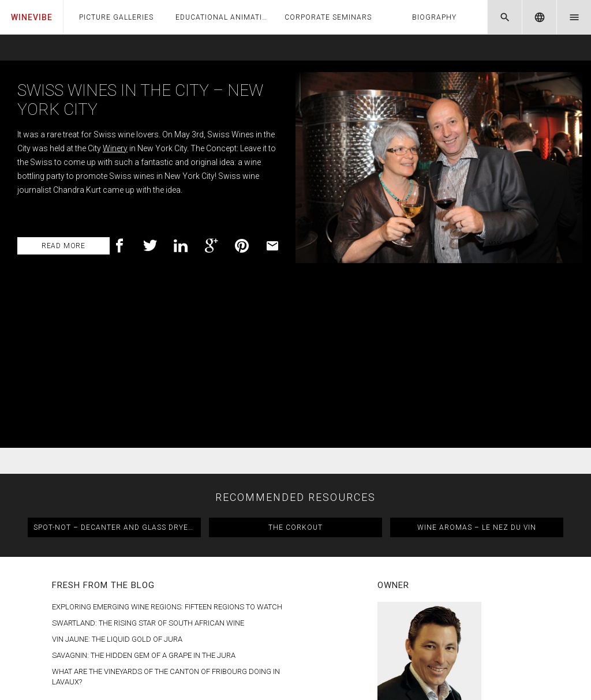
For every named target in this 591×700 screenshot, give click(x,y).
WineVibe (32, 17)
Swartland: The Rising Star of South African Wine (148, 467)
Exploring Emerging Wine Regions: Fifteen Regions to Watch (167, 450)
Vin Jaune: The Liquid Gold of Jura (117, 483)
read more (63, 246)
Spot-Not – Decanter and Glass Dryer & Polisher (117, 371)
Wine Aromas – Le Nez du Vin (477, 371)
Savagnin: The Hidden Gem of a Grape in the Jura (144, 499)
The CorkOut (295, 371)
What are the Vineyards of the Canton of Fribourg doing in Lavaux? (166, 520)
